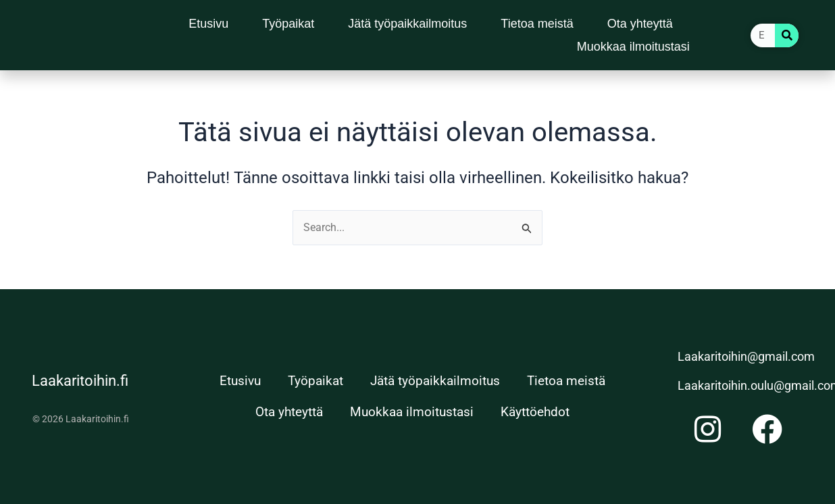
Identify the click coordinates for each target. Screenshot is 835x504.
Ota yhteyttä (640, 24)
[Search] (787, 35)
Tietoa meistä (537, 24)
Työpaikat (288, 24)
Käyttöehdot (535, 412)
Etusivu (208, 24)
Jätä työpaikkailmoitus (407, 24)
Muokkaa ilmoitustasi (633, 47)
